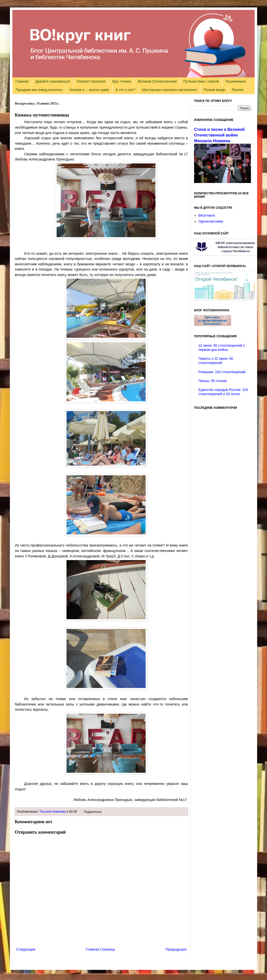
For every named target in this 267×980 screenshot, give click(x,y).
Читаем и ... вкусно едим (89, 90)
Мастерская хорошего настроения (169, 90)
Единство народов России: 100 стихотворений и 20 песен (223, 392)
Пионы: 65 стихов (213, 381)
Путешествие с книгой (201, 81)
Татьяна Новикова (53, 812)
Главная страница (101, 949)
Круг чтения (122, 81)
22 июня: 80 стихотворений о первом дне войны (222, 348)
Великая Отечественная (157, 81)
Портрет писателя (91, 81)
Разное (238, 90)
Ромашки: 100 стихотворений (222, 372)
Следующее (26, 949)
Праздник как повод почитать (39, 90)
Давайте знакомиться (53, 81)
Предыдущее (176, 949)
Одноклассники (211, 221)
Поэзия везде (214, 90)
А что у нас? (125, 90)
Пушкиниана (235, 81)
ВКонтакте (207, 215)
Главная (22, 81)
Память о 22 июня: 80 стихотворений (216, 361)
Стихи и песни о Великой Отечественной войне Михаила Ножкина (219, 135)
